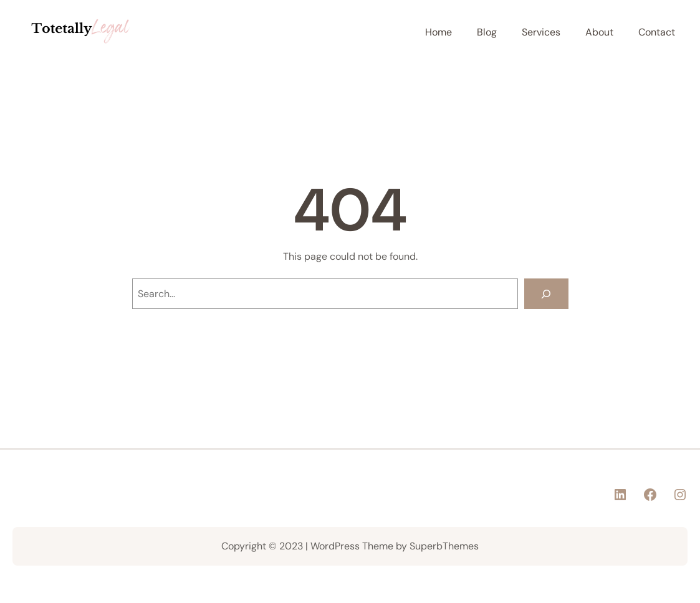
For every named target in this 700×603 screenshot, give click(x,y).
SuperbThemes (444, 546)
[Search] (546, 294)
